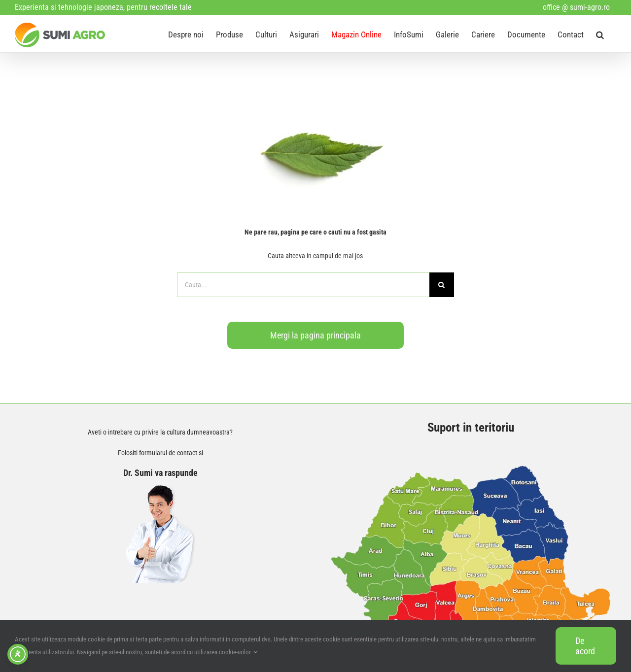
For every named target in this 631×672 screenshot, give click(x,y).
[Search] (442, 285)
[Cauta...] (303, 285)
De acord (585, 646)
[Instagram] (67, 538)
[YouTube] (45, 538)
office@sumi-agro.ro (65, 499)
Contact (34, 439)
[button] (600, 34)
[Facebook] (23, 538)
